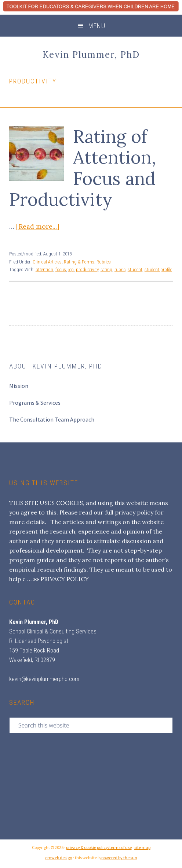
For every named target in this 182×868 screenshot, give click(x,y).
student (135, 270)
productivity (87, 270)
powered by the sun (119, 858)
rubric (120, 270)
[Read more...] (38, 226)
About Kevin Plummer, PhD (56, 366)
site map (142, 847)
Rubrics (104, 262)
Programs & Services (35, 403)
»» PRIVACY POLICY (61, 579)
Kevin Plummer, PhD (91, 55)
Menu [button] (97, 26)
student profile (158, 270)
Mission (19, 386)
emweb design (59, 858)
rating (106, 270)
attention (44, 270)
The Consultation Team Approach (52, 419)
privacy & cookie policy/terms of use (99, 847)
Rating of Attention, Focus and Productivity (83, 168)
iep (71, 270)
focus (61, 270)
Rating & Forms (79, 262)
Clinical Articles (47, 262)
